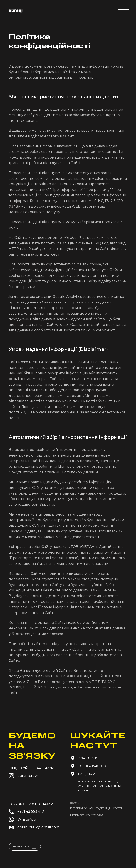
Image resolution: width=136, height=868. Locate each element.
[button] (123, 11)
